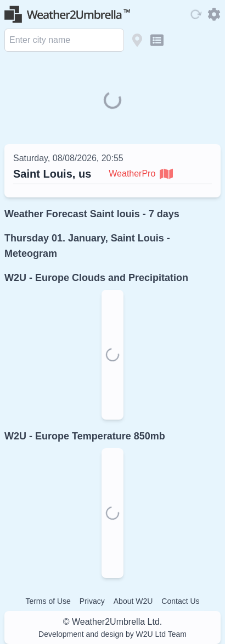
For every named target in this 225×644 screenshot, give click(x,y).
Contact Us (180, 601)
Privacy (92, 601)
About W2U (133, 601)
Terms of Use (48, 601)
